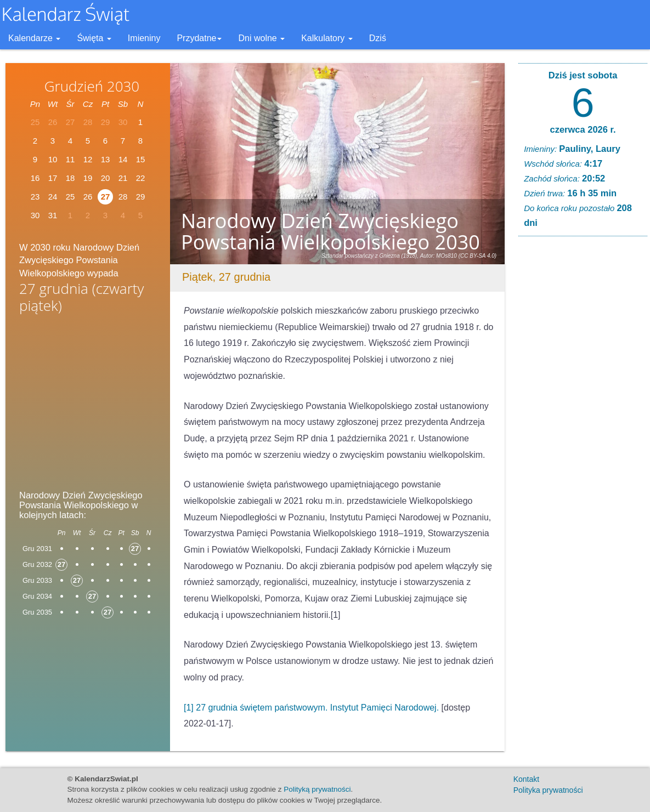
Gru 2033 (37, 580)
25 (70, 197)
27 (106, 197)
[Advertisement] (88, 405)
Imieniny (144, 38)
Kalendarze (34, 38)
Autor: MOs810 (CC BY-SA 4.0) (459, 256)
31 (53, 215)
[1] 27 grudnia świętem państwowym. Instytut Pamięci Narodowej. (311, 708)
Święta (94, 38)
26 (88, 197)
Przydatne (199, 38)
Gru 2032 (37, 564)
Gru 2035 (37, 612)
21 (123, 178)
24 (53, 197)
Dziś (378, 38)
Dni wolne (261, 38)
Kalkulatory (327, 38)
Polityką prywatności (317, 789)
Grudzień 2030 (92, 86)
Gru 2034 (37, 596)
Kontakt (526, 779)
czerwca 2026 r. (583, 129)
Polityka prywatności (548, 790)
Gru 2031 (37, 549)
